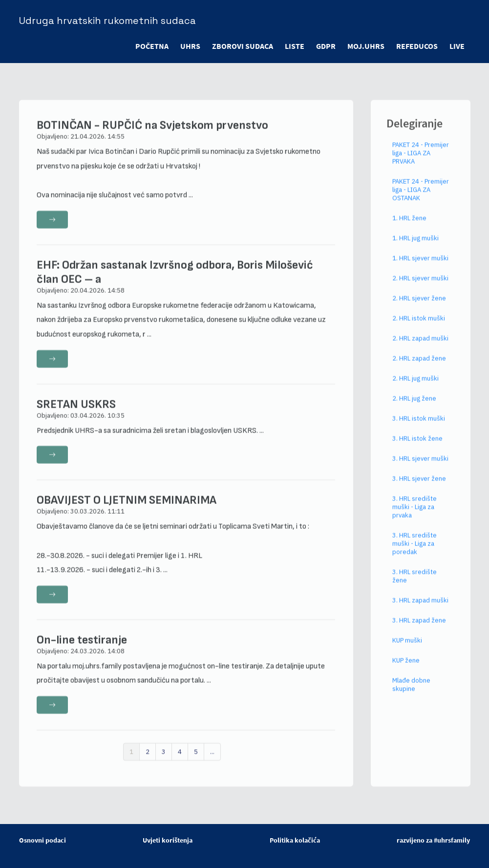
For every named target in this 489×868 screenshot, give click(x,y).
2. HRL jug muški (415, 387)
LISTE (295, 46)
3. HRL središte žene (415, 585)
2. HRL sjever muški (420, 287)
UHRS (190, 46)
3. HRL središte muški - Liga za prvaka (415, 515)
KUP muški (407, 649)
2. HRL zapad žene (419, 367)
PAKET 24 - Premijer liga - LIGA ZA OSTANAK (421, 198)
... (212, 760)
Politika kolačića (295, 840)
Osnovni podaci (43, 840)
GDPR (326, 46)
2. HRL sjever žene (419, 307)
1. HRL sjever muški (420, 267)
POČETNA (152, 46)
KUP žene (406, 669)
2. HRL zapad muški (420, 347)
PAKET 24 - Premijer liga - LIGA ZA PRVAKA (421, 162)
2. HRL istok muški (419, 327)
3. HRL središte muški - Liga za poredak (415, 552)
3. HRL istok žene (417, 447)
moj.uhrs (366, 46)
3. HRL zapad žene (419, 629)
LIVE (457, 46)
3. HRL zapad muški (420, 609)
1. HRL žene (409, 227)
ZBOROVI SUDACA (243, 46)
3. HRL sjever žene (419, 487)
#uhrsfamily (452, 840)
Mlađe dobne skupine (411, 693)
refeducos (417, 46)
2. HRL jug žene (414, 407)
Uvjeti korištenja (168, 840)
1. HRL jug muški (415, 247)
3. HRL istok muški (419, 427)
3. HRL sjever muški (420, 467)
